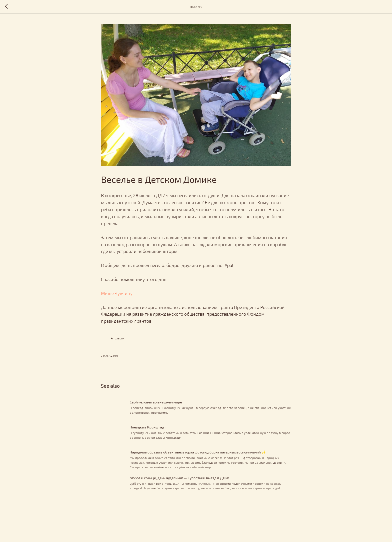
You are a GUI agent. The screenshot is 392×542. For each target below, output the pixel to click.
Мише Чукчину (117, 293)
